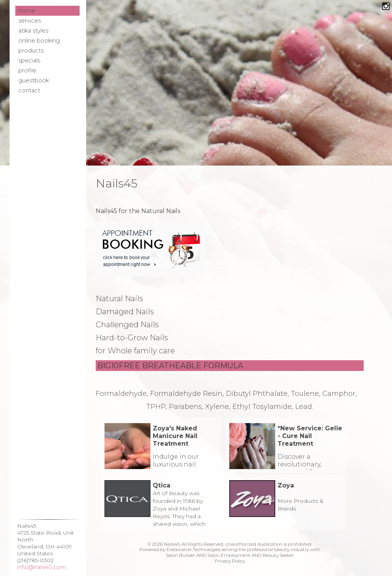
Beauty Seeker (278, 555)
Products (31, 51)
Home (27, 11)
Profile (27, 71)
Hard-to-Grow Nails (132, 338)
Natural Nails (119, 299)
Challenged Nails (127, 325)
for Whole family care (135, 351)
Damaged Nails (125, 312)
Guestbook (34, 80)
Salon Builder (180, 555)
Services (30, 21)
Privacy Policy (230, 561)
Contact (29, 90)
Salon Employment (229, 555)
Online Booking (39, 41)
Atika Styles (33, 31)
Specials (29, 61)
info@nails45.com (42, 567)
